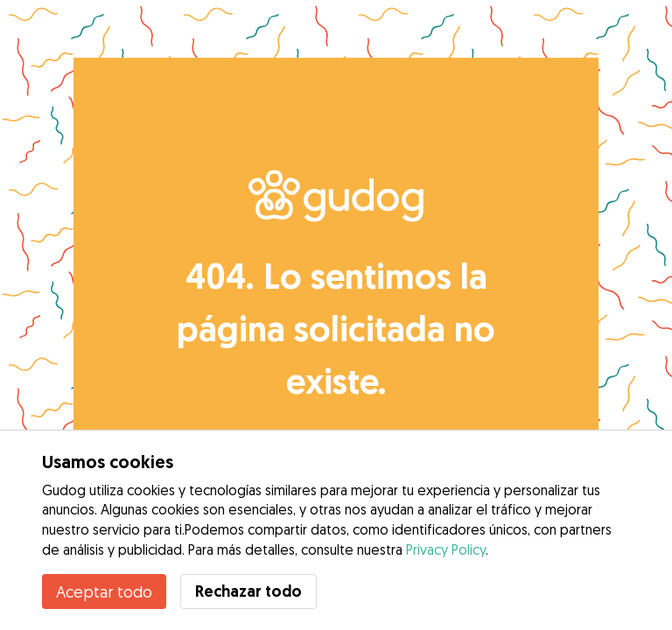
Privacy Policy (446, 549)
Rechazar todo (248, 591)
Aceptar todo (104, 591)
